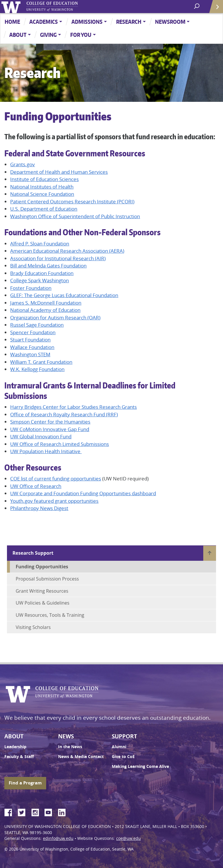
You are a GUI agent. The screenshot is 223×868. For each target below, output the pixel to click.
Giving (48, 35)
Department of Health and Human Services (59, 172)
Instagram (37, 811)
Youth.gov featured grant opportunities (54, 501)
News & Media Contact (81, 757)
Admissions (87, 22)
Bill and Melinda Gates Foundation (48, 266)
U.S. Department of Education (44, 209)
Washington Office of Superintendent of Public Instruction (75, 216)
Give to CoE (123, 757)
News (66, 736)
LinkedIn (64, 811)
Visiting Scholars (33, 627)
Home (12, 22)
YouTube (51, 811)
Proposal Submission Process (47, 579)
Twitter (24, 811)
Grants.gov (23, 164)
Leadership (15, 747)
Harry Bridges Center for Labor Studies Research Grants (73, 407)
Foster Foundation (31, 288)
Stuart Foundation (30, 340)
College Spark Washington (39, 280)
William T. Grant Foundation (41, 362)
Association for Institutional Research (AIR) (58, 258)
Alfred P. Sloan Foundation (40, 244)
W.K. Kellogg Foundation (37, 369)
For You (81, 35)
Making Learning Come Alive (140, 766)
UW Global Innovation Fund (41, 436)
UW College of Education (62, 7)
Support (124, 736)
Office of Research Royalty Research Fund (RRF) (64, 414)
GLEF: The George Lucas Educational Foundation (64, 295)
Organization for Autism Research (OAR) (55, 318)
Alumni (119, 747)
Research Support (33, 553)
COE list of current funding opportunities (56, 479)
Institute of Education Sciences (44, 179)
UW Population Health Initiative (46, 451)
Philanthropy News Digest (39, 508)
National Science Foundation (42, 194)
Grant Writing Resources (42, 591)
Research (129, 22)
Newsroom (170, 22)
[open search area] (197, 6)
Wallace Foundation (32, 347)
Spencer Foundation (33, 332)
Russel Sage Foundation (37, 325)
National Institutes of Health (42, 187)
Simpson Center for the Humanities (50, 422)
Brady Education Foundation (42, 273)
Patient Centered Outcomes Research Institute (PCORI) (72, 201)
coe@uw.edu (128, 838)
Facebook (10, 811)
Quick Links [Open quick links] (214, 9)
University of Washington (12, 7)
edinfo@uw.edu (58, 838)
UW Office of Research (36, 486)
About (18, 35)
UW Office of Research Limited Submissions (60, 444)
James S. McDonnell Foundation (46, 303)
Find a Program (25, 783)
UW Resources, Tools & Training (50, 615)
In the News (70, 747)
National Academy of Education (45, 310)
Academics (44, 22)
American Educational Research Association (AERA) (67, 251)
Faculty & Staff (19, 757)
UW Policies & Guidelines (43, 603)
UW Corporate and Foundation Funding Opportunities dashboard (83, 493)
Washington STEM (30, 354)
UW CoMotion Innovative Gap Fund (50, 429)
